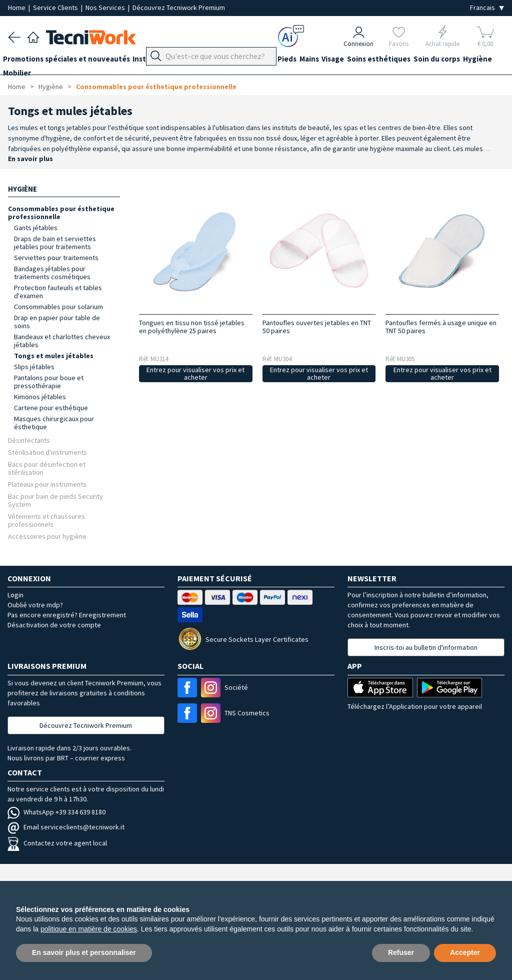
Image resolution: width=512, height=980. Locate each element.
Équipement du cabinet (249, 61)
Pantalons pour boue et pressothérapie (49, 382)
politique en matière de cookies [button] (89, 929)
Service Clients (56, 8)
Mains (335, 61)
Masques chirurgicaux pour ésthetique (54, 423)
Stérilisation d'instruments (47, 452)
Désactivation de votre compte (54, 625)
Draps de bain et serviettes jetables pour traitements (55, 243)
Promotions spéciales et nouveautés (71, 61)
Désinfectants (29, 440)
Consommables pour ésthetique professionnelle (156, 87)
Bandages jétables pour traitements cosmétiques (52, 273)
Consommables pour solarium (58, 307)
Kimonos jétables (40, 397)
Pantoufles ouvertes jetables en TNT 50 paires (317, 327)
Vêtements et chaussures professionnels (46, 520)
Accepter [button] (465, 952)
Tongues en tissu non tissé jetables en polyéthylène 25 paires (192, 327)
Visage (364, 61)
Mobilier (59, 79)
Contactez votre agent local (57, 843)
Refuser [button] (401, 952)
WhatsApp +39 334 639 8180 (56, 812)
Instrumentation (172, 61)
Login (15, 595)
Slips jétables (34, 367)
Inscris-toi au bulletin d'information (426, 647)
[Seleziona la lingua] (487, 8)
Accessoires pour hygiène (47, 536)
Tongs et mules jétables (54, 356)
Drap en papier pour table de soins (57, 322)
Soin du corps (478, 61)
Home (17, 8)
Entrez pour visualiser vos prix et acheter (195, 373)
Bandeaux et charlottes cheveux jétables (62, 341)
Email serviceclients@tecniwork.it (66, 827)
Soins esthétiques (415, 61)
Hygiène (22, 79)
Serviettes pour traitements (56, 258)
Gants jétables (36, 228)
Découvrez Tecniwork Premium (179, 8)
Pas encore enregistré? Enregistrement (67, 615)
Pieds (307, 61)
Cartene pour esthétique (51, 408)
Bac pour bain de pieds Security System (55, 500)
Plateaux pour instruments (47, 484)
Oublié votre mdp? (35, 605)
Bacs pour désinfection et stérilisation (47, 468)
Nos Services (106, 8)
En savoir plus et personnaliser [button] (84, 952)
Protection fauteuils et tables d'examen (58, 292)
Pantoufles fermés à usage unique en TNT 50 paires (441, 327)
